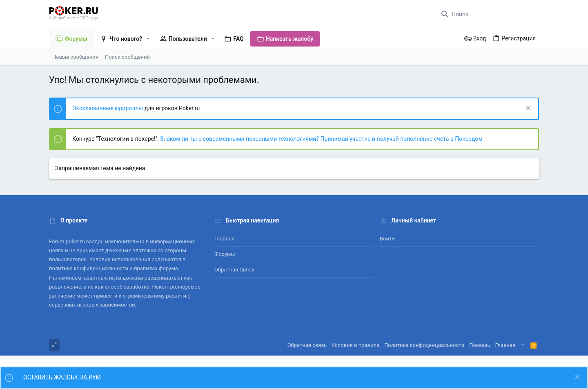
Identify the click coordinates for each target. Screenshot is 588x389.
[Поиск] (488, 14)
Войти (387, 239)
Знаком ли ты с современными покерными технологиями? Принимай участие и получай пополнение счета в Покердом (321, 139)
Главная (224, 239)
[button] (148, 39)
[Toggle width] (54, 345)
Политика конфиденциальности (424, 345)
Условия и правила (355, 345)
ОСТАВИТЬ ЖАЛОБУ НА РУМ (62, 377)
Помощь (480, 345)
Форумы (225, 254)
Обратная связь (234, 270)
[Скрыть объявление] (527, 109)
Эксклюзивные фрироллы (108, 108)
